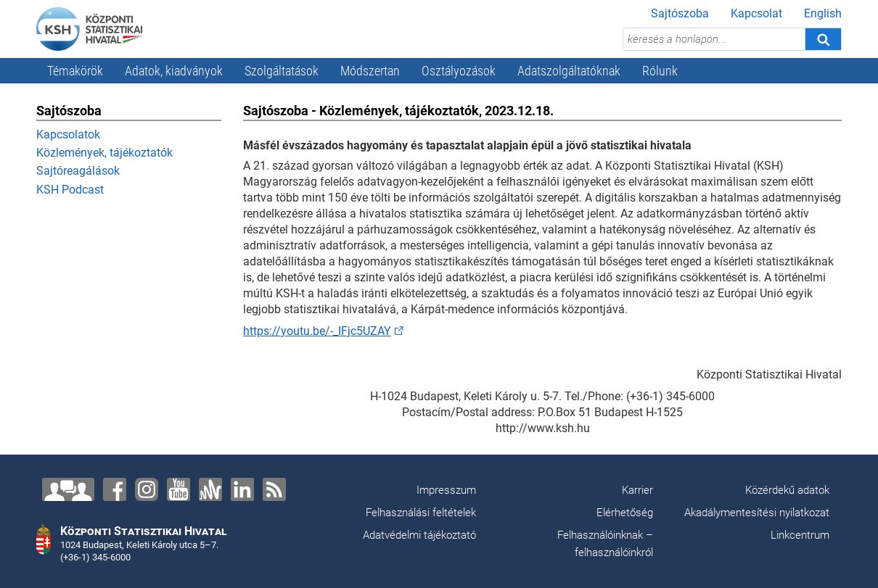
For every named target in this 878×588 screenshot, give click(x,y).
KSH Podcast (70, 190)
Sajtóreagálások (78, 171)
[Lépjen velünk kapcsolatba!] (68, 489)
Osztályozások (459, 71)
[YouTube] (179, 489)
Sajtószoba (680, 13)
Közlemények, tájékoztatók (104, 153)
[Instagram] (147, 489)
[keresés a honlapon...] (714, 39)
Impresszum (446, 490)
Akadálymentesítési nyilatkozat (757, 513)
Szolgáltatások (282, 71)
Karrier (637, 490)
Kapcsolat (756, 13)
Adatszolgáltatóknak (569, 71)
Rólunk (660, 71)
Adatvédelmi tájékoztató (419, 535)
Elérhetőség (625, 513)
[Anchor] (210, 489)
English (823, 13)
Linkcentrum (800, 535)
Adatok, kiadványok (174, 71)
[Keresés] (823, 39)
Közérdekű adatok (787, 490)
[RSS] (274, 489)
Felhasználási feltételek (421, 513)
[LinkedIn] (242, 489)
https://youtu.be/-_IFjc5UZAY (317, 331)
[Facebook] (115, 489)
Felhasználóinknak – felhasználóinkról (605, 544)
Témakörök (75, 71)
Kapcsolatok (68, 134)
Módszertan (370, 71)
